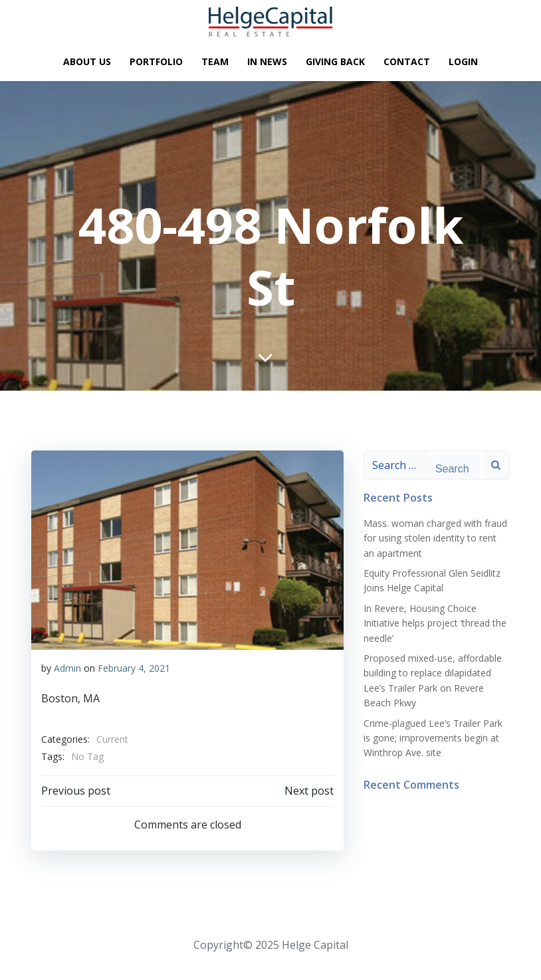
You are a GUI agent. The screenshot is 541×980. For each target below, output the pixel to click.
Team (215, 62)
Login (463, 62)
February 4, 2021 (134, 668)
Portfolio (156, 62)
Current (112, 739)
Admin (67, 668)
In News (267, 62)
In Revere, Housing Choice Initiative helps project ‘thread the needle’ (435, 623)
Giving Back (335, 62)
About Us (87, 62)
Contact (407, 62)
